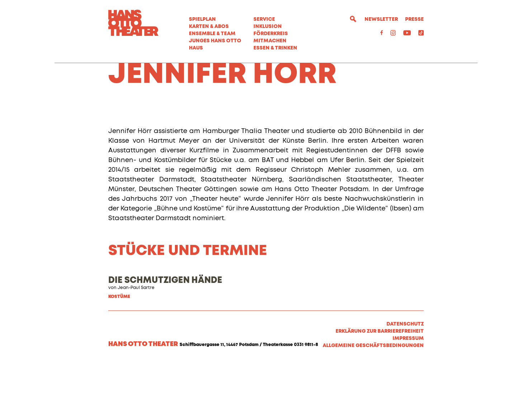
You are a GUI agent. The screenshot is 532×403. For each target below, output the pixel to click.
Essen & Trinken (275, 48)
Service (264, 19)
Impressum (408, 379)
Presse (414, 19)
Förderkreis (271, 34)
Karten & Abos (209, 27)
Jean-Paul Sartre (136, 328)
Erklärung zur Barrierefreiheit (380, 371)
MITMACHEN (270, 41)
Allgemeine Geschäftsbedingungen (373, 386)
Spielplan (202, 19)
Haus (196, 48)
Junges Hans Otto (215, 41)
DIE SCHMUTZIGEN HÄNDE (165, 321)
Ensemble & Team (212, 34)
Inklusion (268, 27)
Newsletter (381, 19)
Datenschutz (405, 364)
